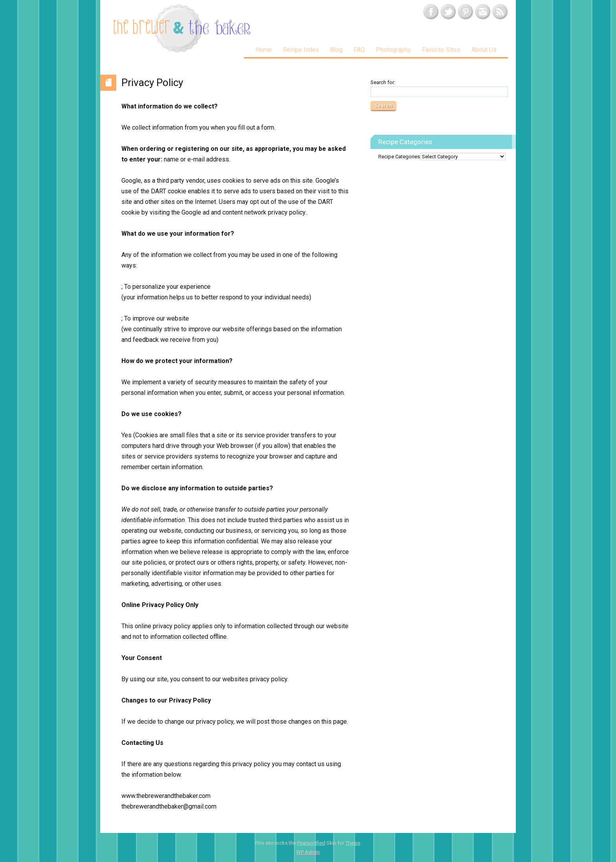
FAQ (359, 50)
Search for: (383, 82)
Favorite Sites (441, 50)
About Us (484, 50)
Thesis (353, 843)
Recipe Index (301, 50)
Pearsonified (311, 843)
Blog (336, 50)
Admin (308, 852)
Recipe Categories (399, 157)
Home (264, 50)
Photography (393, 50)
